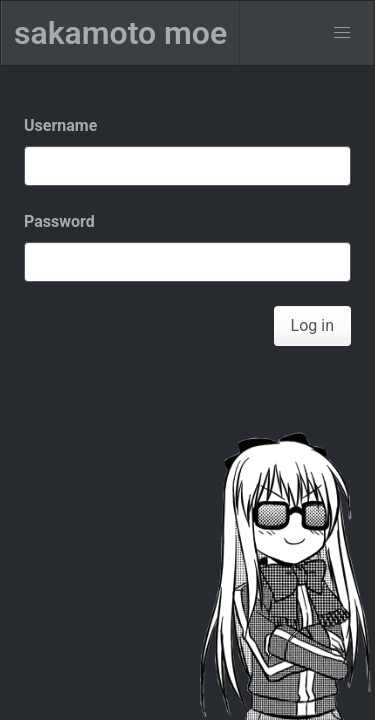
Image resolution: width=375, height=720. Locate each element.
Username (60, 125)
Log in (312, 325)
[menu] (342, 33)
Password (59, 221)
